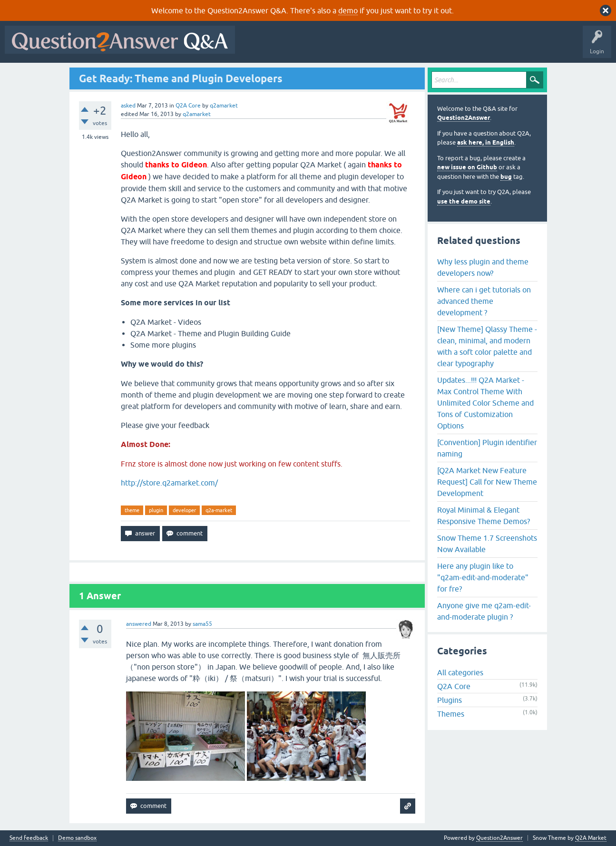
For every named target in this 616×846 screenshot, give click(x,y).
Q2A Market (591, 838)
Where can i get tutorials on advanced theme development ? (484, 301)
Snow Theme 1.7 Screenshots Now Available (487, 544)
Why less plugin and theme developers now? (483, 267)
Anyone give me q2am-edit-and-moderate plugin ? (484, 611)
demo (348, 10)
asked (128, 106)
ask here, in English (486, 142)
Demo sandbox (77, 838)
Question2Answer (464, 118)
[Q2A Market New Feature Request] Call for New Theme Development (487, 482)
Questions (294, 47)
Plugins (450, 700)
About (533, 47)
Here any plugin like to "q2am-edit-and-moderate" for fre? (483, 577)
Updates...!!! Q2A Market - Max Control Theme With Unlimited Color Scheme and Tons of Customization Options (485, 403)
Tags (400, 47)
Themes (451, 714)
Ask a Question (469, 47)
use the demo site (464, 201)
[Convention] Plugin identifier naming (487, 448)
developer (184, 510)
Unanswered (364, 47)
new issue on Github (467, 167)
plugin (156, 510)
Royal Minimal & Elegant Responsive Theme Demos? (484, 515)
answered (139, 624)
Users (430, 47)
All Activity (256, 47)
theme (132, 510)
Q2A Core (188, 106)
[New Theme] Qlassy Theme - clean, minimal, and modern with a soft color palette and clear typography (487, 346)
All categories (460, 672)
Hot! (327, 47)
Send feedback (29, 838)
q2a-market (219, 510)
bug (506, 177)
